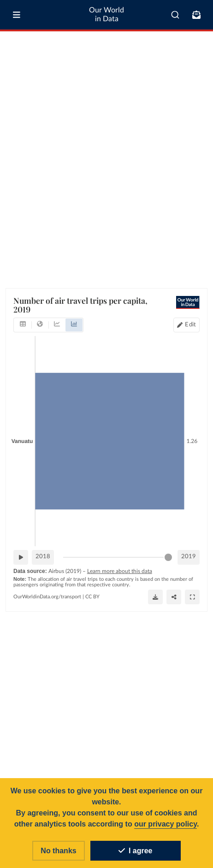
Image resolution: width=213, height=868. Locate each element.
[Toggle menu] (17, 15)
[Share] (174, 596)
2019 (189, 557)
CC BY (92, 596)
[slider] (168, 557)
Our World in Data (106, 15)
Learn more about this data (120, 571)
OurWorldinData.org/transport (47, 596)
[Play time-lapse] (21, 557)
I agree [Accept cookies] (136, 851)
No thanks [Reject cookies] (58, 851)
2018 (43, 557)
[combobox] (175, 15)
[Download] (155, 596)
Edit (190, 324)
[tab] (23, 325)
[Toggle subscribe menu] (196, 15)
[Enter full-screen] (192, 596)
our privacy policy (166, 824)
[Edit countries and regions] (186, 325)
